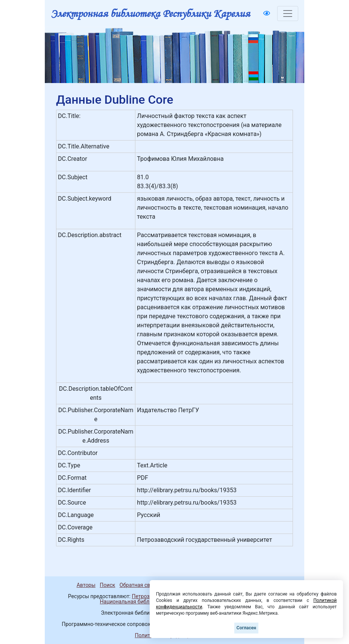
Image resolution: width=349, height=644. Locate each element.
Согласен (246, 628)
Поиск (107, 585)
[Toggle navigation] (288, 14)
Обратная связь (139, 585)
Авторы (86, 585)
